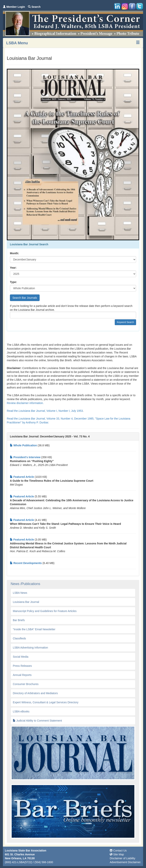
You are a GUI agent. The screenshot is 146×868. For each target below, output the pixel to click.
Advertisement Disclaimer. (125, 862)
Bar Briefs (19, 620)
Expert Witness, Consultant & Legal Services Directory (46, 702)
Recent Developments (26, 563)
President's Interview (25, 457)
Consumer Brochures (26, 684)
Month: (14, 253)
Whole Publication (23, 445)
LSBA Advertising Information (30, 648)
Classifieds (19, 638)
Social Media (21, 657)
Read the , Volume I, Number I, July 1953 (45, 411)
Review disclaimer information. (26, 403)
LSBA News (20, 593)
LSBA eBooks (21, 711)
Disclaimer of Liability (122, 858)
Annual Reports (22, 675)
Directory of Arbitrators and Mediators (35, 693)
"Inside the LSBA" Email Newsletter (34, 629)
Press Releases (22, 666)
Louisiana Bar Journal (26, 602)
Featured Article (22, 477)
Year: (13, 268)
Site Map (117, 854)
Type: (13, 282)
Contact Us (118, 851)
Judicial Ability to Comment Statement (37, 721)
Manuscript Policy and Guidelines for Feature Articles (45, 611)
